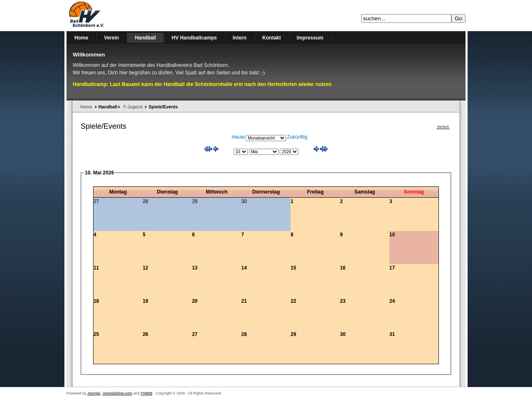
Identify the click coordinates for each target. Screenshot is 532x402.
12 (145, 268)
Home (86, 107)
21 (244, 301)
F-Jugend (133, 107)
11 (96, 268)
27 (195, 334)
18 (96, 301)
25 (96, 334)
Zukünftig (297, 137)
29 (293, 334)
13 (195, 268)
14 (244, 268)
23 (343, 301)
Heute (238, 137)
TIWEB (147, 393)
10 (392, 235)
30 (343, 334)
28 (244, 334)
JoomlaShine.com (118, 393)
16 (343, 268)
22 (293, 301)
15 (293, 268)
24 (392, 301)
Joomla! (94, 393)
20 (195, 301)
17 (392, 268)
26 (145, 334)
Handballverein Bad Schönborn (108, 16)
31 (392, 334)
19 (145, 301)
